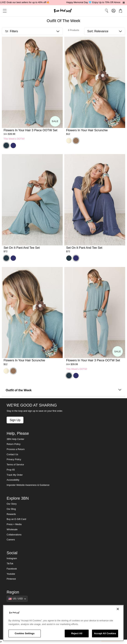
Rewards (11, 514)
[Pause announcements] (124, 3)
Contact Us (12, 454)
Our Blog (11, 509)
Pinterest (11, 579)
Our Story (12, 504)
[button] (3, 11)
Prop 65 (11, 470)
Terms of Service (15, 465)
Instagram (12, 558)
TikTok (10, 564)
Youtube (11, 574)
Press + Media (14, 524)
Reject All (77, 633)
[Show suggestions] (17, 599)
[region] (63, 623)
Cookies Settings (25, 633)
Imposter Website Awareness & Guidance (28, 485)
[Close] (118, 609)
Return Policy (14, 444)
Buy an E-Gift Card (16, 519)
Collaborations (14, 535)
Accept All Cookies (105, 633)
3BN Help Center (15, 439)
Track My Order (15, 475)
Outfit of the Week (63, 390)
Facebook (12, 569)
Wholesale (12, 530)
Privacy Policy (14, 459)
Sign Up (15, 420)
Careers (11, 540)
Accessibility (13, 480)
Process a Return (16, 449)
